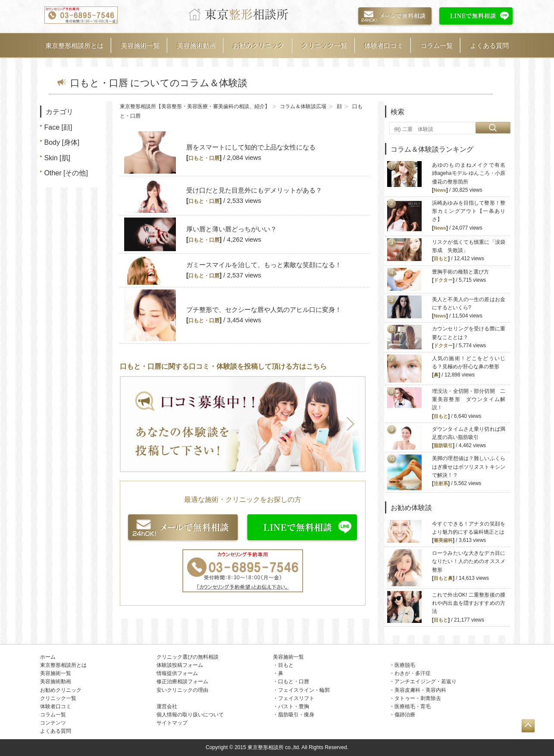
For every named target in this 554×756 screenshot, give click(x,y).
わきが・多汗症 (413, 673)
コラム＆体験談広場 (303, 106)
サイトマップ (172, 723)
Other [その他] (66, 173)
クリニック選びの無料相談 (188, 657)
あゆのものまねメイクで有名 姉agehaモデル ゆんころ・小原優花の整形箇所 (471, 173)
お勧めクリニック (259, 45)
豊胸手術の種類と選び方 (460, 272)
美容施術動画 (196, 45)
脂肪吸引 (443, 445)
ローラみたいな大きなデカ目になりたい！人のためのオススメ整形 (469, 561)
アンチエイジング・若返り (426, 681)
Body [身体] (62, 142)
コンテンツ (53, 723)
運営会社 (167, 706)
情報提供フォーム (177, 673)
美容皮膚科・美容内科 (420, 690)
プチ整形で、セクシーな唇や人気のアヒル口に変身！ (264, 310)
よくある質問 (489, 45)
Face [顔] (58, 127)
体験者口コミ (384, 45)
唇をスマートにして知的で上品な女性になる (251, 147)
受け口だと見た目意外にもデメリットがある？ (254, 190)
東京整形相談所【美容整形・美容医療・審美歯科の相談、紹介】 (195, 106)
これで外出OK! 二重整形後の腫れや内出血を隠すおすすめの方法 (469, 603)
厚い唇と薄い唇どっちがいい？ (232, 229)
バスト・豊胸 (294, 706)
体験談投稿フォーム (180, 665)
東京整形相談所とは (74, 45)
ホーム (48, 657)
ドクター (443, 280)
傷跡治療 (405, 715)
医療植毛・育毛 (413, 706)
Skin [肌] (57, 158)
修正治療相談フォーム (182, 681)
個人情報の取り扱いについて (190, 715)
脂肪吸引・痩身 (296, 715)
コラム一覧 (437, 45)
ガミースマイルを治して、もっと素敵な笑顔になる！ (264, 265)
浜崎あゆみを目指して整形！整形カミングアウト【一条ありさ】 (469, 211)
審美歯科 (443, 540)
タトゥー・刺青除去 (418, 698)
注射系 (441, 483)
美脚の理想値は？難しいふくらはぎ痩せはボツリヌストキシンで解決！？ (469, 467)
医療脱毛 (405, 665)
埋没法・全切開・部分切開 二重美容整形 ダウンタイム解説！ (469, 399)
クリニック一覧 (324, 45)
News (440, 190)
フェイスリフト (296, 698)
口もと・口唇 (204, 158)
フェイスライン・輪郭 (304, 690)
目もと (441, 258)
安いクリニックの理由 (182, 690)
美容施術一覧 (140, 45)
